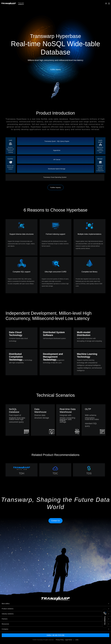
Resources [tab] (55, 624)
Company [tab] (55, 629)
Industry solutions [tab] (55, 614)
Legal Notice (69, 640)
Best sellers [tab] (55, 604)
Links (77, 640)
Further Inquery (55, 187)
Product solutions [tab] (55, 609)
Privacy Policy (60, 640)
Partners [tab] (55, 619)
